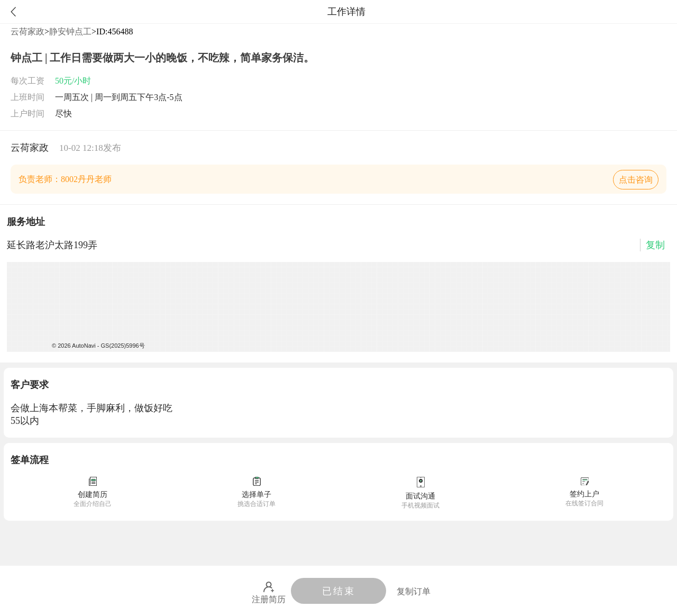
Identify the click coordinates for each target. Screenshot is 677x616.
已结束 (339, 591)
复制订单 (414, 591)
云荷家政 (28, 31)
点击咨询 (636, 180)
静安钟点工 (70, 31)
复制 (655, 245)
